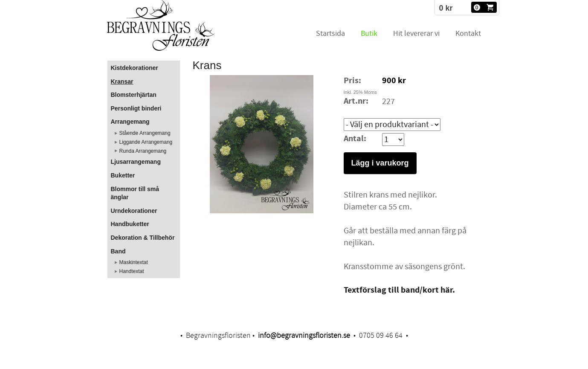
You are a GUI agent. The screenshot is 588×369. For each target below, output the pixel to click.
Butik (369, 33)
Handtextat (132, 271)
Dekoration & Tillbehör (143, 238)
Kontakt (468, 33)
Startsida (330, 33)
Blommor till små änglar (135, 193)
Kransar (122, 81)
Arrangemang (130, 122)
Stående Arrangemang (145, 133)
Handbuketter (130, 224)
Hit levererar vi (416, 33)
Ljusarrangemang (136, 162)
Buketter (123, 175)
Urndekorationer (134, 211)
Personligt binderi (136, 108)
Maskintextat (134, 262)
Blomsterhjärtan (134, 95)
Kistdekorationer (135, 68)
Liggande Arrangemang (146, 142)
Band (118, 251)
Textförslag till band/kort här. (399, 290)
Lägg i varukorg (380, 163)
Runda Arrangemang (143, 151)
